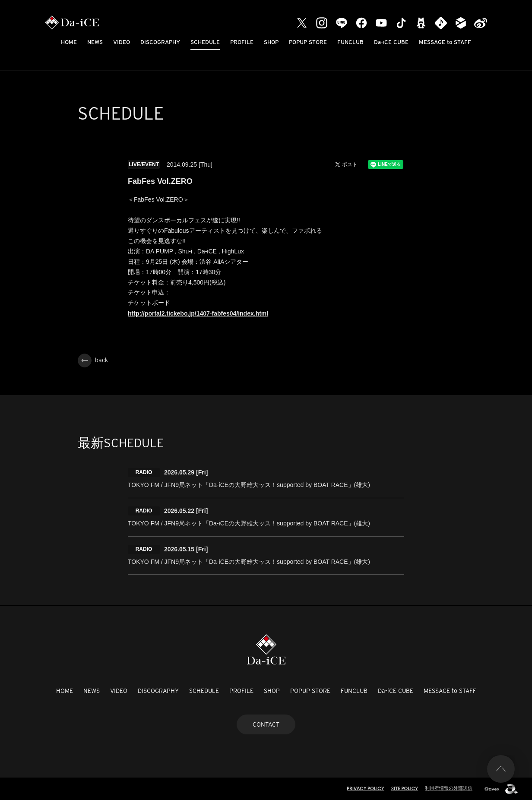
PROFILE (242, 42)
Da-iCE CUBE (391, 42)
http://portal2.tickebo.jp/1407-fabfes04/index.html (198, 313)
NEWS (95, 42)
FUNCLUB (350, 42)
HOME (69, 42)
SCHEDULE (205, 42)
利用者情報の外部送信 (449, 788)
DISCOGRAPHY (160, 42)
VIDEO (122, 42)
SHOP (271, 42)
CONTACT (266, 724)
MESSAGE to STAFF (445, 42)
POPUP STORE (308, 42)
